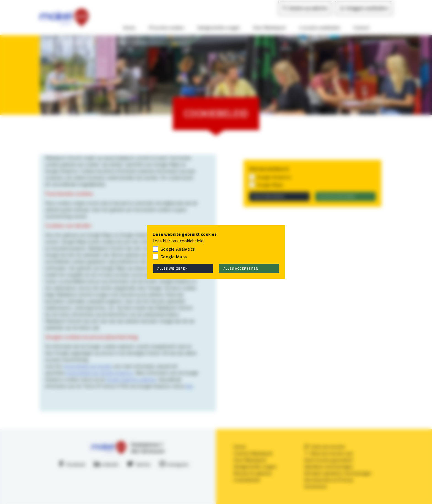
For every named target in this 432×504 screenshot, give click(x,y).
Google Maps (174, 257)
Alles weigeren (173, 268)
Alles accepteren (241, 268)
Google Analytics (178, 249)
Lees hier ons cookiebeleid (178, 241)
